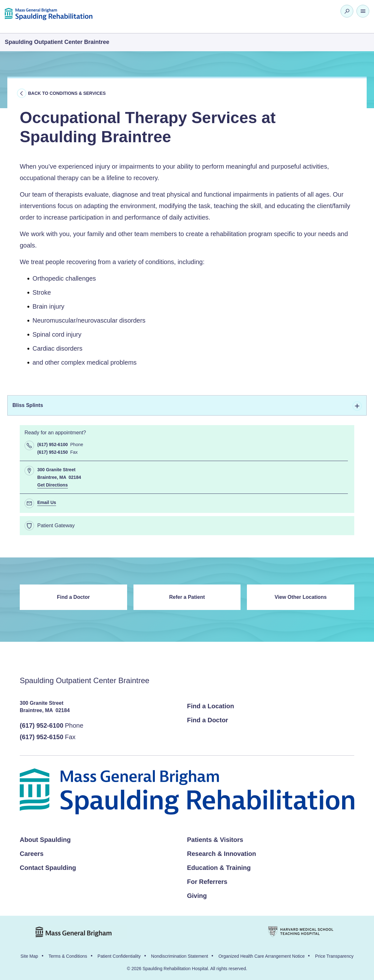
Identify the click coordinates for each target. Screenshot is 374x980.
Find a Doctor (73, 597)
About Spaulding (45, 840)
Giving (197, 896)
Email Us (47, 502)
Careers (32, 854)
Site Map (29, 956)
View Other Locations (301, 597)
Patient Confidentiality (119, 956)
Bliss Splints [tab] (187, 406)
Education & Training (219, 868)
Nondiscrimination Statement (180, 956)
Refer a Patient (187, 597)
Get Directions (53, 485)
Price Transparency (334, 956)
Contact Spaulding (48, 868)
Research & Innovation (222, 854)
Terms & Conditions (68, 956)
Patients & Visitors (215, 840)
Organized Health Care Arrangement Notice (262, 956)
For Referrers (207, 882)
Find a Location (211, 706)
